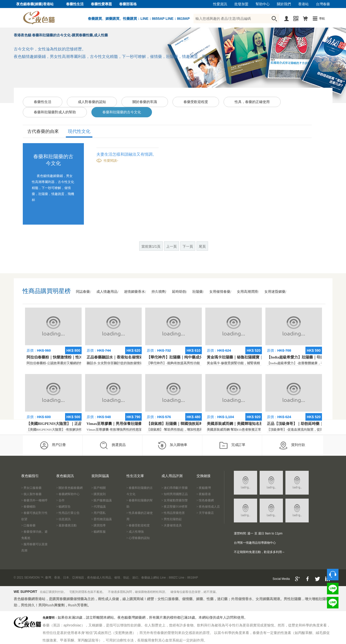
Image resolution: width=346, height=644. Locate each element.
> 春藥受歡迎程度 (138, 525)
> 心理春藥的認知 (138, 538)
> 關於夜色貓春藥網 (70, 488)
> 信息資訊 (64, 519)
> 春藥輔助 (29, 507)
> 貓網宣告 (64, 507)
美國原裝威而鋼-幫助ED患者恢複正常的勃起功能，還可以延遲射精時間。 (260, 430)
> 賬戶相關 (99, 488)
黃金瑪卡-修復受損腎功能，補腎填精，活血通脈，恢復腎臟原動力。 (256, 363)
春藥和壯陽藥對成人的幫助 (55, 112)
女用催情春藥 (220, 292)
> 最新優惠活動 (67, 525)
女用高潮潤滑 (247, 292)
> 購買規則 (99, 494)
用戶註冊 (53, 445)
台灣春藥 (323, 4)
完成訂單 (232, 445)
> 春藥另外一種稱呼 (35, 500)
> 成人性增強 (135, 532)
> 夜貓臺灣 (204, 488)
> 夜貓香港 (204, 494)
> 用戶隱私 (99, 513)
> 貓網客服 (99, 532)
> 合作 (61, 500)
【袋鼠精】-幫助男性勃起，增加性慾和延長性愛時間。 (186, 430)
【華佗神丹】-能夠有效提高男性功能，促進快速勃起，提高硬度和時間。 (199, 363)
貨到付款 (292, 445)
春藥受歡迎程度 (196, 102)
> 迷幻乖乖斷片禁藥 (175, 488)
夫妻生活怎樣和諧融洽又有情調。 (126, 154)
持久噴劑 (158, 292)
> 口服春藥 (29, 525)
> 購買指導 (99, 525)
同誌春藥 (83, 292)
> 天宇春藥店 (205, 513)
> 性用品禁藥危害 (173, 513)
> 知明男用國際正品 (175, 494)
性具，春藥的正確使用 (252, 102)
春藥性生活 (75, 4)
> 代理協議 (99, 507)
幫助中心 (263, 4)
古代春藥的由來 (43, 131)
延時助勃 (179, 292)
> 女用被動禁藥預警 (175, 500)
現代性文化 (79, 131)
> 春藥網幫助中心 (68, 494)
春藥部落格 (128, 4)
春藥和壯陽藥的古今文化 (122, 112)
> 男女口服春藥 (32, 488)
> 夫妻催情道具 (172, 525)
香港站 (303, 4)
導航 (322, 19)
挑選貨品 (113, 445)
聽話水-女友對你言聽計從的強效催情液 (115, 363)
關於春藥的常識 (145, 102)
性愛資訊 (220, 4)
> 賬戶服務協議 (102, 500)
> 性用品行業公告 (68, 513)
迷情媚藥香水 (134, 292)
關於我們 (284, 4)
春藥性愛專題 (101, 4)
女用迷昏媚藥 (275, 292)
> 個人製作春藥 (32, 494)
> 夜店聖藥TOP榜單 (175, 507)
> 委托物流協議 (102, 519)
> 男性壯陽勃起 (172, 519)
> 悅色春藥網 (205, 500)
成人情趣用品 (107, 292)
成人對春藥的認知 (92, 102)
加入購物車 (172, 445)
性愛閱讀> (111, 161)
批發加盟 (241, 4)
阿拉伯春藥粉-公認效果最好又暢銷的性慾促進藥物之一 (66, 363)
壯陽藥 (198, 292)
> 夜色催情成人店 (208, 507)
